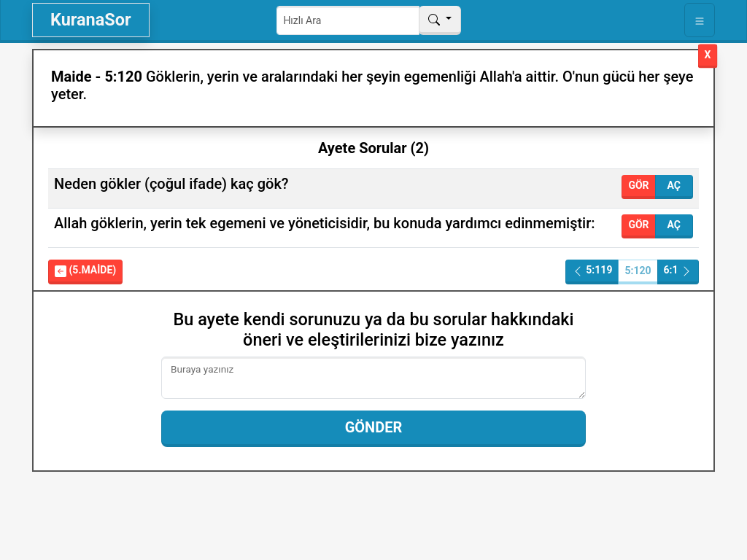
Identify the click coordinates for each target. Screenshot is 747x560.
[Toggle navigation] (700, 20)
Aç (674, 185)
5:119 (592, 270)
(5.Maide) (85, 270)
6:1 (678, 270)
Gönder (374, 427)
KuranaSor (91, 20)
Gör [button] (638, 185)
